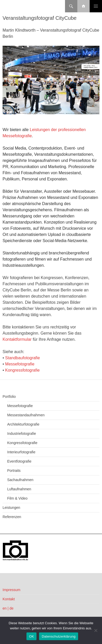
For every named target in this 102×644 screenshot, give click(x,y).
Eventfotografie (19, 461)
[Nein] (96, 630)
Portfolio (9, 397)
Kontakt (9, 599)
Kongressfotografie (22, 370)
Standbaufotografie (22, 358)
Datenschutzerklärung (58, 636)
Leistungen (11, 508)
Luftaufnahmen (19, 489)
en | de (8, 608)
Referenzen (12, 517)
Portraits (14, 471)
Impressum (11, 590)
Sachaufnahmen (20, 480)
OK (31, 636)
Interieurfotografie (21, 452)
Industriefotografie (22, 434)
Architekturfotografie (23, 424)
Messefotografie (20, 364)
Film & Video (17, 498)
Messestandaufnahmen (26, 415)
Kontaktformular (17, 339)
